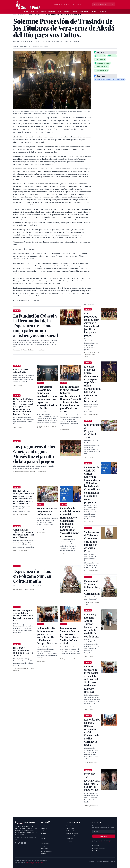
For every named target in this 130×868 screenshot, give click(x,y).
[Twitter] (19, 843)
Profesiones (103, 11)
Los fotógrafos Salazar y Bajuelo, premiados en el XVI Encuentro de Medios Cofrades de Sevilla (70, 636)
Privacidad (92, 862)
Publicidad (95, 846)
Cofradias (38, 14)
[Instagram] (22, 843)
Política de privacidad (105, 842)
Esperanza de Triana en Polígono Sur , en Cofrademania (92, 587)
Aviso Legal (70, 838)
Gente (60, 11)
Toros (75, 11)
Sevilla (43, 11)
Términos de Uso (72, 836)
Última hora (35, 11)
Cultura (94, 11)
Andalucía (52, 11)
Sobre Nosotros (71, 826)
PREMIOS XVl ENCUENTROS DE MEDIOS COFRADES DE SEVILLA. (24, 652)
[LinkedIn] (25, 843)
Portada (26, 11)
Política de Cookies (72, 833)
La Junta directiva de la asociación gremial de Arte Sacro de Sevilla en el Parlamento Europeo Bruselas (47, 636)
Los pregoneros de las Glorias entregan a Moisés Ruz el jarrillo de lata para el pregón (92, 324)
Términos (106, 862)
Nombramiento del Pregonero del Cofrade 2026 (47, 511)
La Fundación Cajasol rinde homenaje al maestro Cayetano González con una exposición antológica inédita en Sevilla (47, 397)
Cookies (99, 862)
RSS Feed (43, 854)
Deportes (67, 11)
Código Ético (70, 828)
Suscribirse (104, 836)
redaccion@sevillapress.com (34, 863)
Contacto (69, 841)
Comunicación (84, 11)
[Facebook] (16, 843)
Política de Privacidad (73, 831)
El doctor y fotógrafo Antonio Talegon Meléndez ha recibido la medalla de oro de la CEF (23, 615)
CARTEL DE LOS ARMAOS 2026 (21, 371)
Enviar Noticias (97, 851)
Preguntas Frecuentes (99, 848)
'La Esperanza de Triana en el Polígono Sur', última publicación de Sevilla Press (24, 533)
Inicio (15, 14)
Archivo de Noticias (46, 851)
